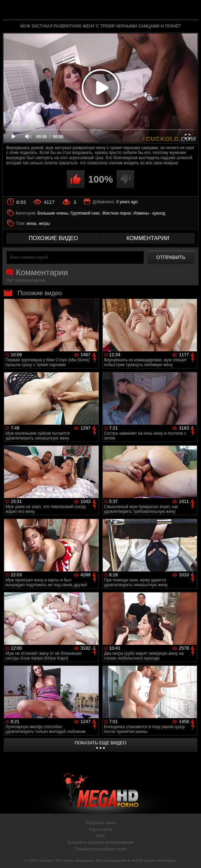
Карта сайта (100, 829)
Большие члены (53, 213)
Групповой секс (85, 213)
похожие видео (53, 238)
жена (31, 224)
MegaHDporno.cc (117, 12)
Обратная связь (100, 823)
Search (189, 10)
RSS (100, 836)
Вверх (191, 855)
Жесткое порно (117, 213)
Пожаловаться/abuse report (100, 849)
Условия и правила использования (100, 843)
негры (44, 224)
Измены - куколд (149, 213)
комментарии (148, 238)
